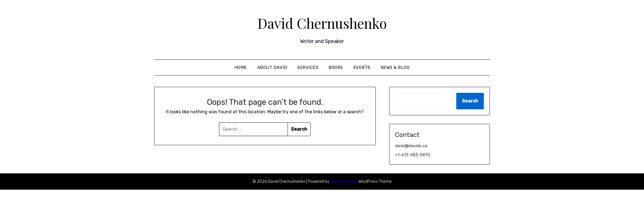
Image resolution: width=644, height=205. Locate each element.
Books (336, 67)
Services (308, 67)
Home (241, 67)
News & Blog (395, 67)
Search (470, 101)
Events (362, 67)
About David (272, 67)
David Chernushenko (322, 23)
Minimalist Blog (344, 182)
